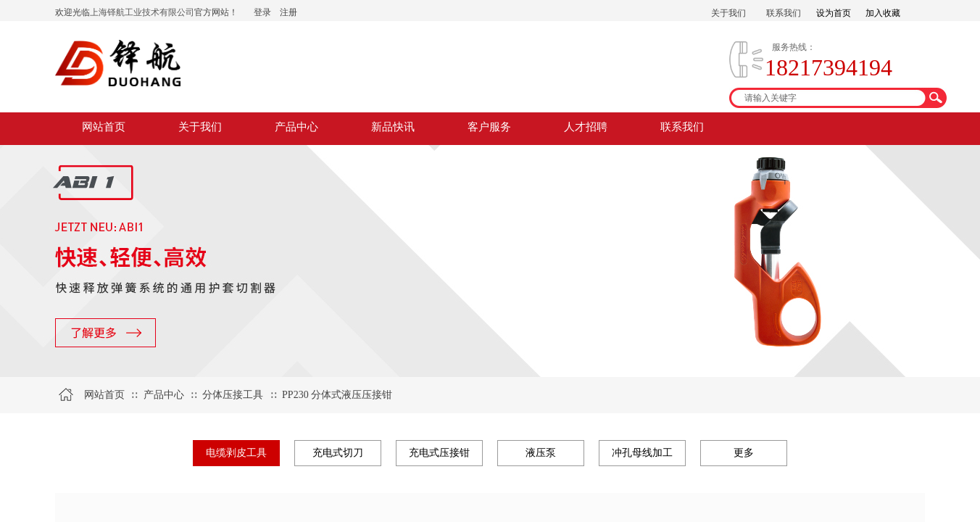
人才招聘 (586, 127)
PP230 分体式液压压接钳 (337, 395)
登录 (262, 12)
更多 (744, 453)
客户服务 (489, 127)
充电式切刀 (338, 453)
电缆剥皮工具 (236, 453)
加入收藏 (883, 13)
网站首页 (104, 127)
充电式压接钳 (439, 453)
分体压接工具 (233, 395)
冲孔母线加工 (642, 453)
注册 (288, 12)
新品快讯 (393, 127)
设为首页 (834, 13)
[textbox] (829, 98)
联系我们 (682, 127)
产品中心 (296, 127)
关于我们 (200, 127)
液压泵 (541, 453)
